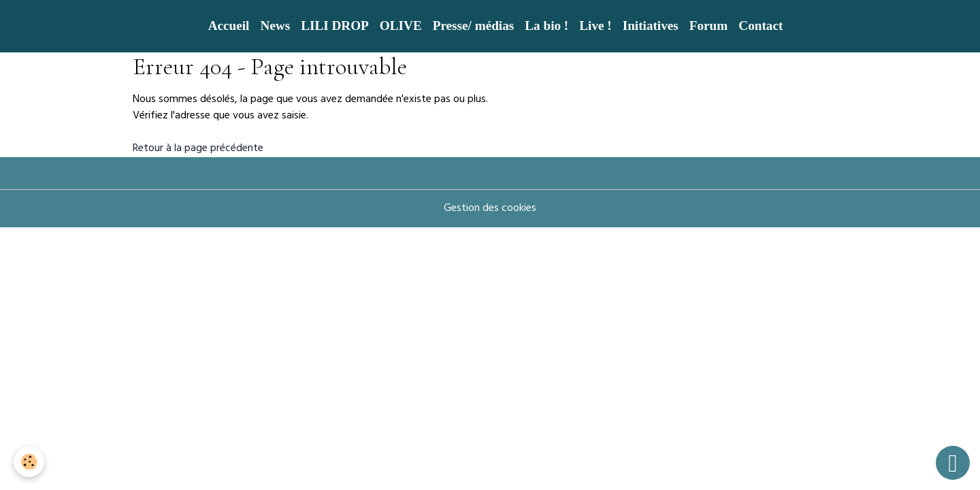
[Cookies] (29, 462)
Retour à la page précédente (198, 149)
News (275, 26)
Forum (709, 26)
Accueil (229, 26)
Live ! (595, 26)
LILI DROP (335, 26)
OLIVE (401, 26)
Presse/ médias (474, 26)
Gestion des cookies (490, 209)
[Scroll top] (953, 463)
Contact (761, 26)
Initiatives (651, 26)
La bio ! (546, 26)
